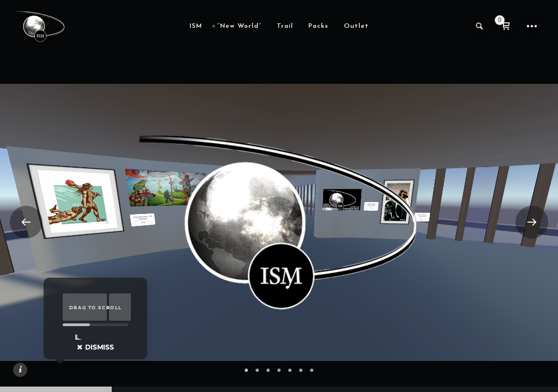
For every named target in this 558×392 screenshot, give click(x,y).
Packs (319, 26)
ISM (196, 26)
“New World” (239, 26)
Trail (285, 26)
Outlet (356, 26)
